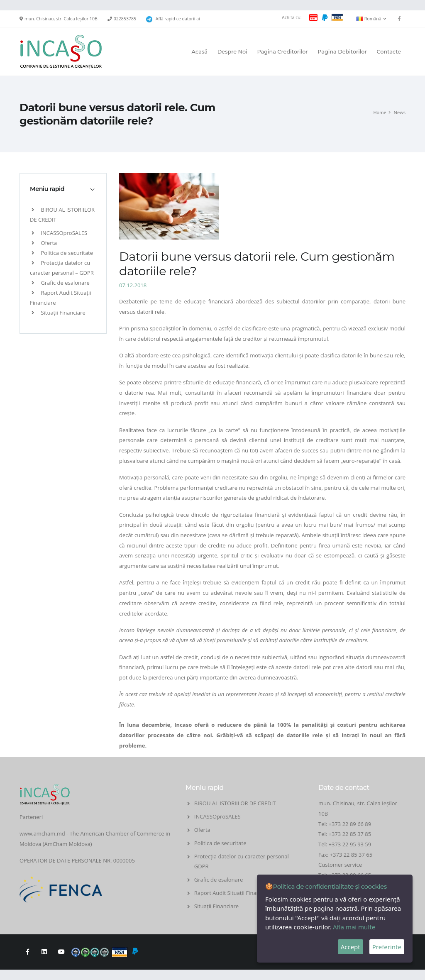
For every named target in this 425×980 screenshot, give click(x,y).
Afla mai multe (354, 927)
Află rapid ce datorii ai (178, 19)
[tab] (63, 189)
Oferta (44, 243)
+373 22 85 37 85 (350, 834)
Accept (351, 947)
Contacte (389, 52)
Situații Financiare (59, 313)
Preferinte (387, 947)
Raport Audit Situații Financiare (233, 893)
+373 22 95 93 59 (351, 844)
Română (371, 19)
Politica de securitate (62, 253)
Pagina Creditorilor (282, 52)
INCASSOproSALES (59, 233)
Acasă (200, 52)
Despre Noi (232, 52)
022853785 (125, 19)
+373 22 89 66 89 (350, 824)
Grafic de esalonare (61, 283)
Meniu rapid (47, 189)
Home (380, 112)
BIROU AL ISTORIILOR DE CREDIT (235, 803)
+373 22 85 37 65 (351, 855)
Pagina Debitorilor (342, 52)
